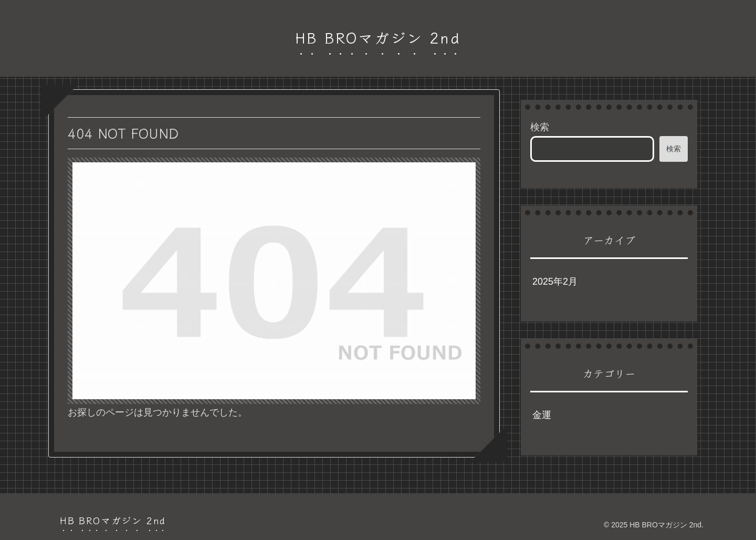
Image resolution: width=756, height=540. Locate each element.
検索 (540, 127)
